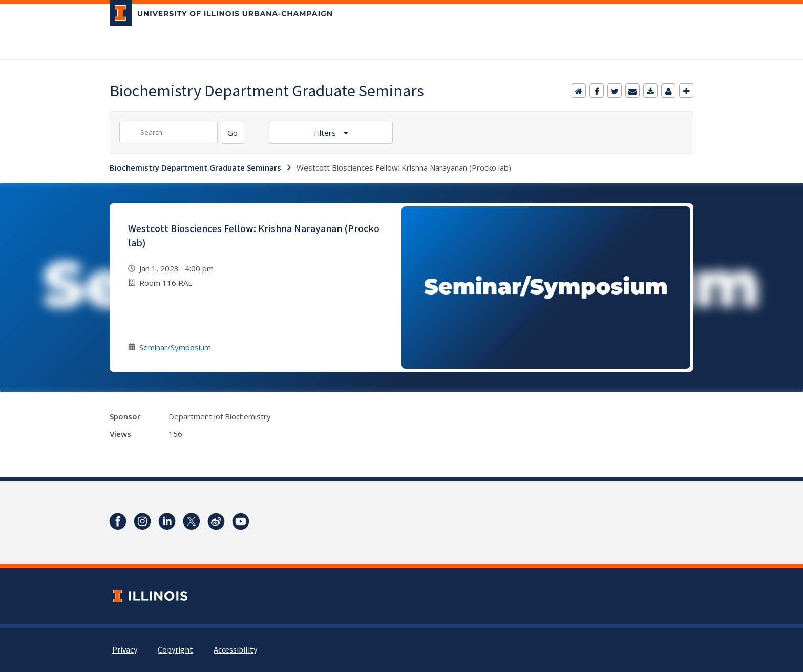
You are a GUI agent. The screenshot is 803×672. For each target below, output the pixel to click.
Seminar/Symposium (175, 347)
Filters (326, 133)
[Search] (233, 132)
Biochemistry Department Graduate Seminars (195, 167)
